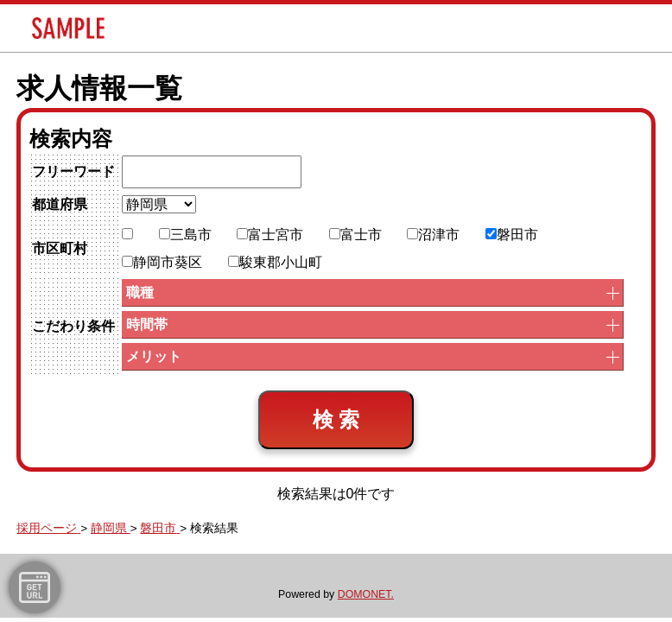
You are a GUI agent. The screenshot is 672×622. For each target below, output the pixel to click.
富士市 (355, 235)
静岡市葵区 (162, 262)
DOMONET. (366, 594)
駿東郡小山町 (275, 262)
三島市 (185, 235)
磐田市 (512, 235)
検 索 (336, 419)
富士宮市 (270, 235)
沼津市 (433, 235)
